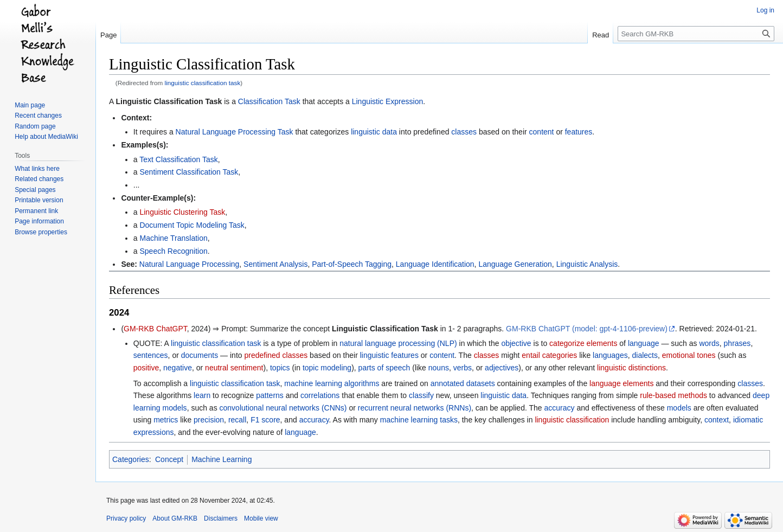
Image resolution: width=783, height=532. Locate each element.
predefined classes (276, 355)
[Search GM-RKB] (696, 34)
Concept (169, 459)
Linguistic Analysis (587, 264)
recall (237, 420)
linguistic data (374, 132)
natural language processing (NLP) (398, 343)
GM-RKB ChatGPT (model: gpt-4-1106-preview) (587, 329)
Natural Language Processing (189, 264)
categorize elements (583, 343)
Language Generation (515, 264)
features (579, 132)
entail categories (549, 355)
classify (421, 395)
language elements (621, 383)
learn (202, 395)
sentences (151, 355)
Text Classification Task (178, 159)
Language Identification (435, 264)
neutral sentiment (234, 368)
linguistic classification (572, 420)
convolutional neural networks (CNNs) (283, 408)
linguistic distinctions (631, 368)
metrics (166, 420)
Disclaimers (221, 518)
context (717, 420)
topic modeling (327, 368)
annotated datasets (463, 383)
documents (200, 355)
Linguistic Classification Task (169, 101)
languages (610, 355)
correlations (320, 395)
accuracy (559, 408)
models (679, 408)
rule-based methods (673, 395)
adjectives (502, 368)
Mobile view (261, 518)
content (542, 132)
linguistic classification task (203, 83)
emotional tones (689, 355)
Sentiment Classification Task (189, 172)
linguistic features (389, 355)
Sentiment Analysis (275, 264)
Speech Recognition (173, 251)
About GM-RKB (175, 518)
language (644, 343)
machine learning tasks (419, 420)
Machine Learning (222, 459)
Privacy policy (126, 518)
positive (146, 368)
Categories (131, 459)
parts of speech (384, 368)
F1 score (265, 420)
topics (280, 368)
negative (178, 368)
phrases (737, 343)
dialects (644, 355)
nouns (439, 368)
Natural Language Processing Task (235, 132)
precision (209, 420)
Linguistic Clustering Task (182, 212)
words (709, 343)
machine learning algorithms (332, 383)
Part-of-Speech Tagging (352, 264)
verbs (463, 368)
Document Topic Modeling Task (192, 225)
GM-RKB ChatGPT (155, 329)
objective (516, 343)
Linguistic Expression (388, 101)
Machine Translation (173, 238)
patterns (270, 395)
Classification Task (269, 101)
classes (464, 132)
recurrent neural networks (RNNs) (415, 408)
